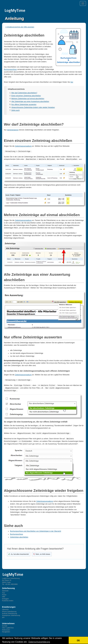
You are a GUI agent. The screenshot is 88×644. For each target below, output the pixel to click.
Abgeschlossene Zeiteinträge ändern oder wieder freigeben (33, 107)
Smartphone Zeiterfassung (11, 614)
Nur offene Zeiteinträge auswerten (24, 105)
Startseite (5, 589)
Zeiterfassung (8, 587)
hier (72, 82)
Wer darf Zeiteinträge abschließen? (24, 93)
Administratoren (13, 130)
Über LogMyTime (8, 627)
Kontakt (5, 625)
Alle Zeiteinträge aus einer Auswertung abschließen (30, 102)
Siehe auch (15, 110)
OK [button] (78, 640)
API (3, 616)
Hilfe (4, 595)
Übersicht (5, 608)
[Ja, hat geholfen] (19, 553)
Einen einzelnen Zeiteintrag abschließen (26, 96)
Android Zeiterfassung (10, 612)
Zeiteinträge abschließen (19, 536)
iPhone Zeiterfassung (9, 610)
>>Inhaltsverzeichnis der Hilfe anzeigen (20, 27)
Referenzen (6, 629)
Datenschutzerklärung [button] (39, 642)
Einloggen (5, 597)
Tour (4, 592)
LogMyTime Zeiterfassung (11, 577)
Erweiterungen (9, 606)
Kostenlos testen (8, 599)
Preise (4, 593)
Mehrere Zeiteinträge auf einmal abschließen (28, 99)
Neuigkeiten (6, 631)
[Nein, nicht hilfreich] (42, 553)
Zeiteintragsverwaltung (23, 146)
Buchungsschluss (10, 69)
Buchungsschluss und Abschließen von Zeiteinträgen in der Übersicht (36, 530)
